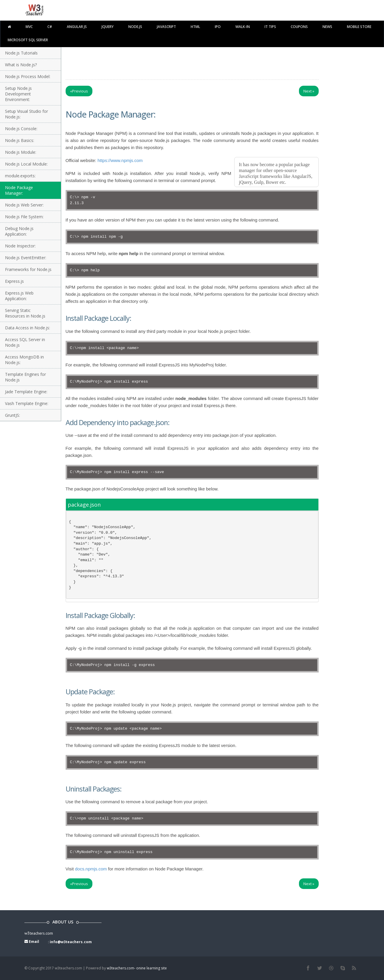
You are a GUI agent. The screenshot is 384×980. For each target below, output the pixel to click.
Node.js (135, 27)
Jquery (108, 27)
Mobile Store (359, 27)
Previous (79, 91)
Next (309, 91)
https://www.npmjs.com (120, 160)
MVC (29, 27)
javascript (166, 27)
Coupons (299, 27)
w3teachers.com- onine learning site (137, 968)
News (327, 27)
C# (50, 27)
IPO (218, 27)
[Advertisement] (192, 62)
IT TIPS (270, 27)
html (195, 27)
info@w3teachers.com (71, 942)
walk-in (243, 27)
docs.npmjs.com (91, 869)
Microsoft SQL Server (28, 40)
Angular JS (77, 27)
